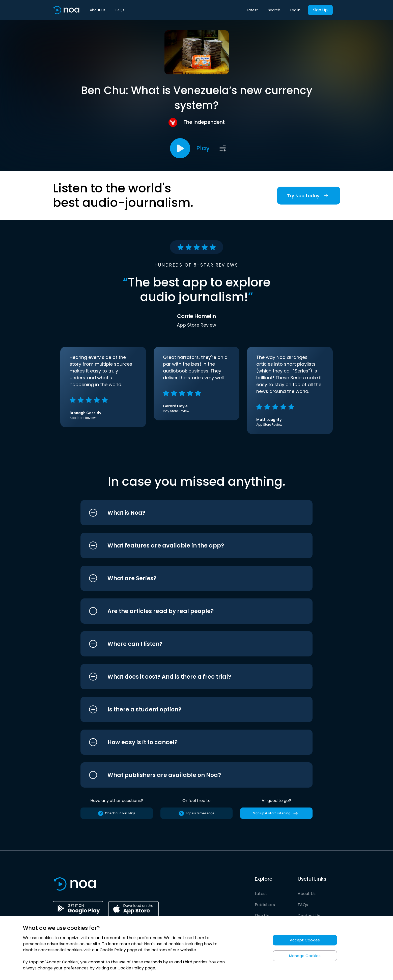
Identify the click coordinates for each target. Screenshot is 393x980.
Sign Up (320, 10)
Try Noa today (309, 196)
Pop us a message (196, 813)
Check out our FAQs (117, 813)
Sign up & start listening (276, 813)
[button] (187, 513)
